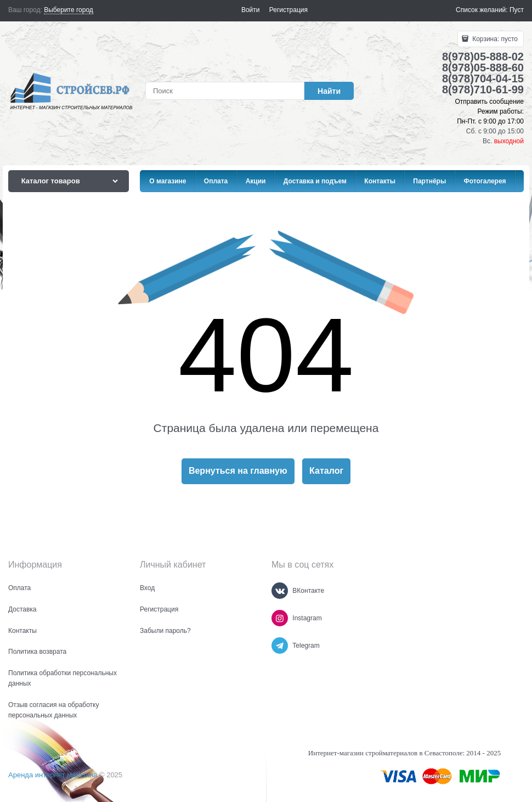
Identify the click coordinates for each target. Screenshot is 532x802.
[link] (69, 10)
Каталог (326, 471)
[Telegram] (280, 646)
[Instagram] (280, 618)
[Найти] (329, 91)
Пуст (517, 10)
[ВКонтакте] (280, 591)
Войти (251, 10)
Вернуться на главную (238, 471)
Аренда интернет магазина (53, 775)
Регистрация (288, 10)
